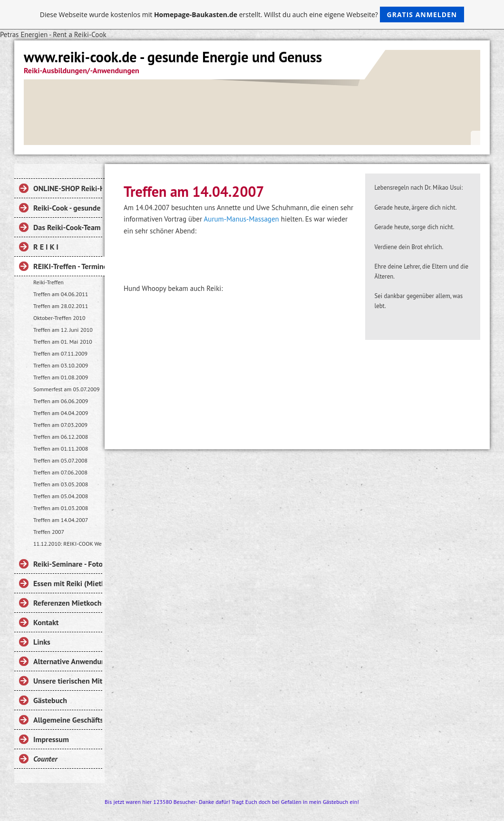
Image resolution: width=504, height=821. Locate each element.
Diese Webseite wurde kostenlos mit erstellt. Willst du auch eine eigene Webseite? (252, 14)
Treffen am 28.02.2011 (61, 306)
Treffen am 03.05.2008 (61, 484)
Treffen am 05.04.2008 (61, 496)
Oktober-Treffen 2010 (59, 318)
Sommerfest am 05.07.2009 (67, 389)
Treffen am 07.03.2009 (60, 425)
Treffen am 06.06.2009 (61, 401)
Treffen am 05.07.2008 (60, 460)
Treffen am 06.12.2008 (61, 437)
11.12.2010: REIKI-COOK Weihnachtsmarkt (68, 544)
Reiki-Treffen (48, 282)
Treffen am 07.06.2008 (60, 472)
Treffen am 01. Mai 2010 (63, 342)
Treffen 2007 (49, 532)
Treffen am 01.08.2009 (61, 377)
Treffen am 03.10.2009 (61, 365)
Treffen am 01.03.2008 (61, 508)
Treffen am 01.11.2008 (61, 449)
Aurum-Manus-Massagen (242, 219)
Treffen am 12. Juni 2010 (63, 330)
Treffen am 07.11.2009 (60, 353)
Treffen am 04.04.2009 (61, 413)
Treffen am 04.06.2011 (61, 294)
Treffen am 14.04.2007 (61, 520)
